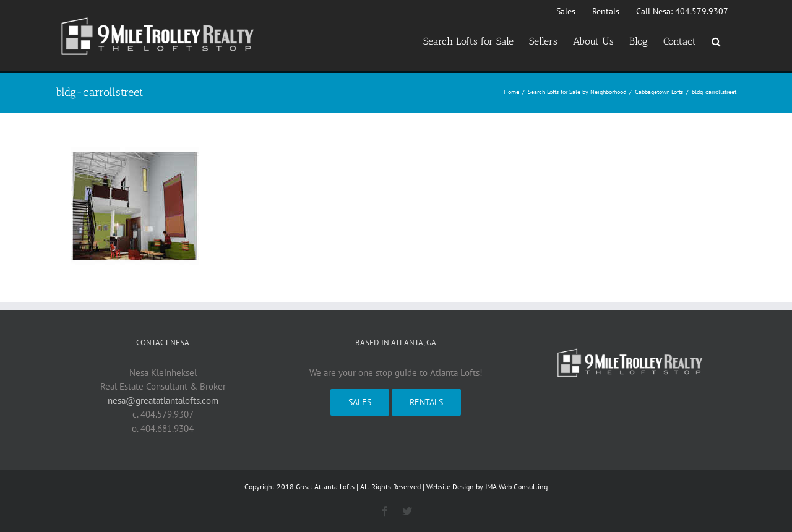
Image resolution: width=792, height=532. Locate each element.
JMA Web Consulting (516, 487)
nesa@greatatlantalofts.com (163, 401)
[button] (716, 41)
